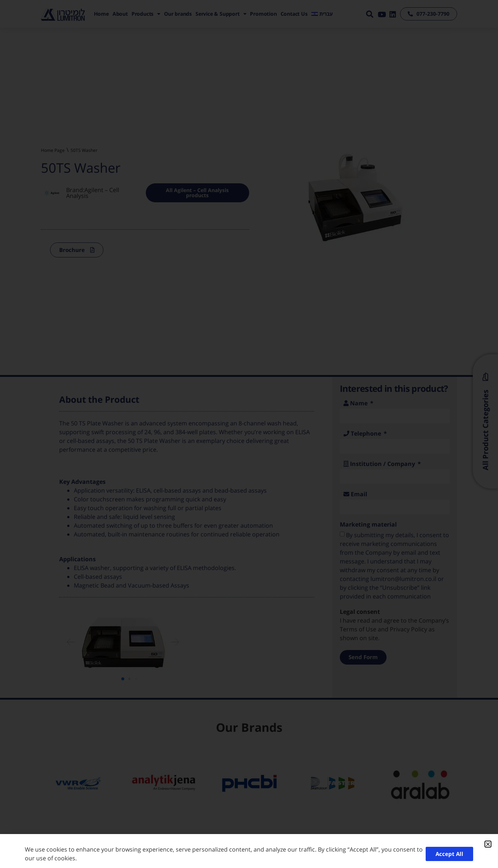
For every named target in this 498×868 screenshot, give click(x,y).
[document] (249, 434)
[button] (488, 844)
